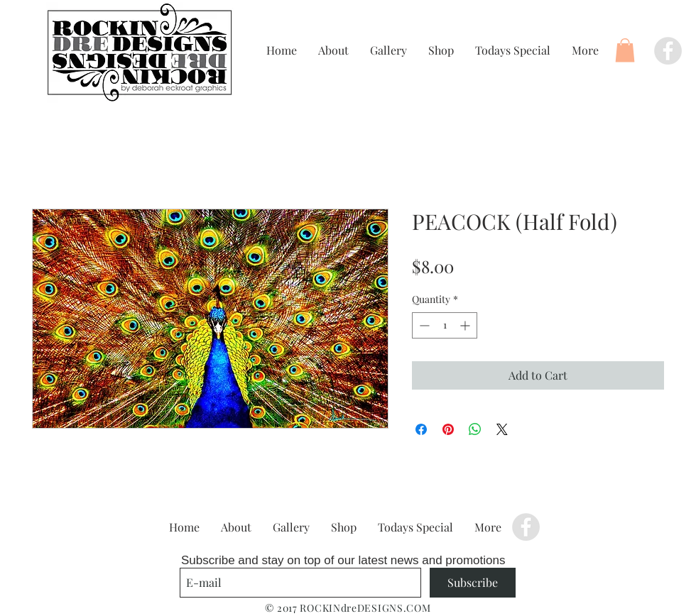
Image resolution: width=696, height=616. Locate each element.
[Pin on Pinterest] (448, 429)
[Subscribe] (473, 583)
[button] (625, 50)
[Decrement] (423, 325)
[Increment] (466, 325)
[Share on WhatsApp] (475, 429)
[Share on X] (502, 429)
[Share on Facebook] (421, 429)
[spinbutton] (445, 325)
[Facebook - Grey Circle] (668, 51)
